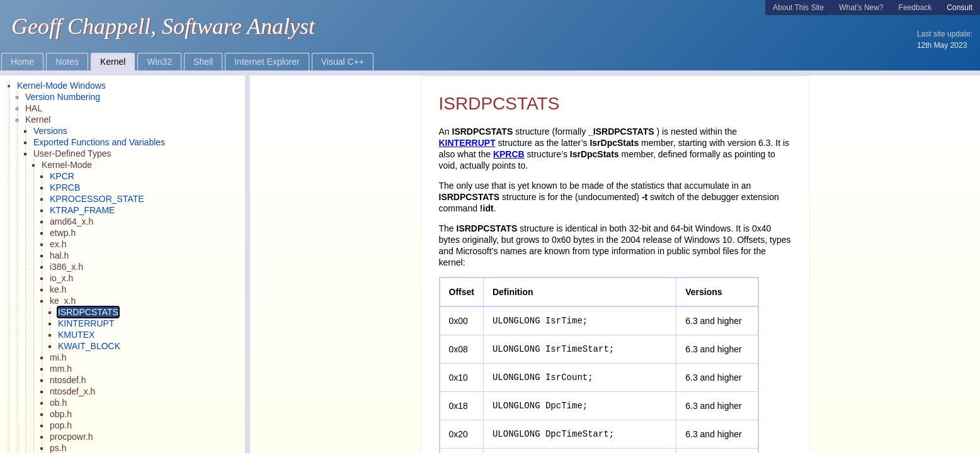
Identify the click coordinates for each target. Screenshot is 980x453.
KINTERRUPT (467, 143)
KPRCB (509, 154)
